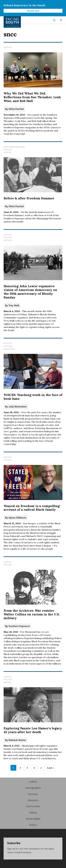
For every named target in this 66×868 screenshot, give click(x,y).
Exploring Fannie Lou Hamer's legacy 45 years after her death (33, 730)
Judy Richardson (18, 406)
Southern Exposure (14, 147)
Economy (33, 794)
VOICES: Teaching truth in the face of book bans (33, 397)
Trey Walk (14, 305)
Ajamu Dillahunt (17, 518)
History (8, 47)
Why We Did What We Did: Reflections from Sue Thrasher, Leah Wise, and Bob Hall (32, 97)
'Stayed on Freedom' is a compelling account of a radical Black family (32, 508)
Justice (7, 152)
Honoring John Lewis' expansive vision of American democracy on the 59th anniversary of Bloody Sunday (30, 292)
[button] (61, 20)
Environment (33, 806)
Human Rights (33, 819)
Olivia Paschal (16, 109)
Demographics (33, 788)
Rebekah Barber (17, 740)
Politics (8, 237)
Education (9, 349)
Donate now (33, 11)
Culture (8, 346)
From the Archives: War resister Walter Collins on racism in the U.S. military (32, 614)
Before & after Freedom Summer (29, 198)
